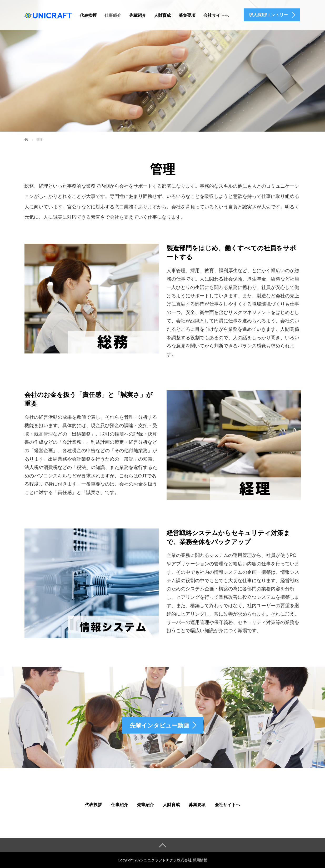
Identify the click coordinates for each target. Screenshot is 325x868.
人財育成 (162, 15)
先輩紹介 (138, 15)
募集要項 (187, 15)
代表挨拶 (88, 15)
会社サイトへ (216, 15)
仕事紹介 (113, 15)
